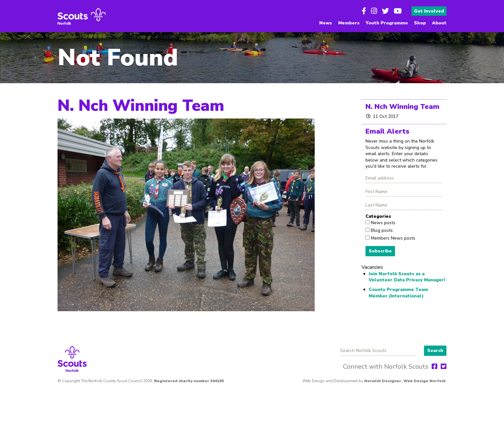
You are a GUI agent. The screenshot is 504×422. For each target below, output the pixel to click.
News (326, 23)
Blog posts (381, 230)
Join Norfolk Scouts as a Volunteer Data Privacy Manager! (407, 277)
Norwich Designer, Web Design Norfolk (405, 381)
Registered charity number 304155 (189, 381)
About (439, 23)
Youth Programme (387, 23)
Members (349, 23)
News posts (382, 223)
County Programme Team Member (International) (398, 293)
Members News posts (392, 238)
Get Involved (429, 11)
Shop (420, 23)
